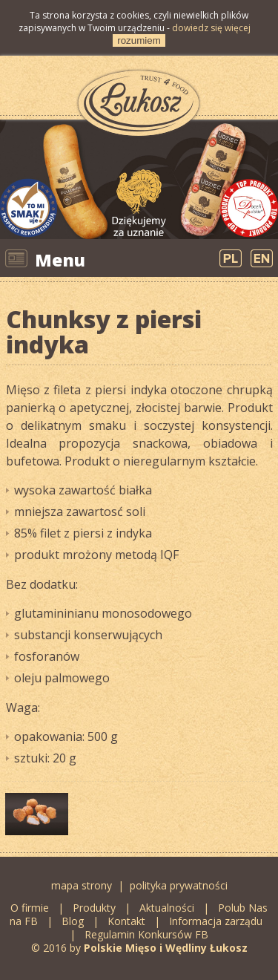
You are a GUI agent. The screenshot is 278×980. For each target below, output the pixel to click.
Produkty (94, 908)
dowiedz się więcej (211, 28)
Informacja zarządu (216, 921)
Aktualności (167, 908)
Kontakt (126, 921)
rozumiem (139, 40)
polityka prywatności (179, 885)
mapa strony (82, 885)
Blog (74, 921)
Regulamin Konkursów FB (146, 934)
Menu (60, 260)
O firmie (30, 908)
